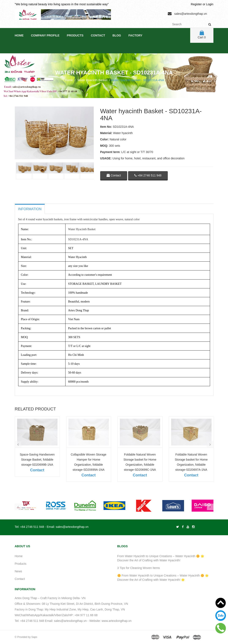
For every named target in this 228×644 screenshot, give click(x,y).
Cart (202, 35)
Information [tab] (30, 209)
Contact (98, 35)
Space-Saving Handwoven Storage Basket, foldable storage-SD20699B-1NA (37, 460)
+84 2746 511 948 (148, 175)
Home (19, 35)
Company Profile (45, 35)
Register (196, 4)
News (18, 571)
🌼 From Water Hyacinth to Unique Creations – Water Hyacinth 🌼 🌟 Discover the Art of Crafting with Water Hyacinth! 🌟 (163, 578)
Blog (117, 35)
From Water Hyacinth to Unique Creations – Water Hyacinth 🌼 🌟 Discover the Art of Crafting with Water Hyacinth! (161, 558)
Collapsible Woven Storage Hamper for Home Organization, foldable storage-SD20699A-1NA (89, 462)
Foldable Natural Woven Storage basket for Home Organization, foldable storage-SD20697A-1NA (191, 462)
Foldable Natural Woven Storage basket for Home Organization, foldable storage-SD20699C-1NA (140, 462)
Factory (135, 35)
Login (210, 4)
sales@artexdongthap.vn (190, 14)
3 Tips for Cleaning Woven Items (139, 568)
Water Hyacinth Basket (92, 80)
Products (75, 35)
